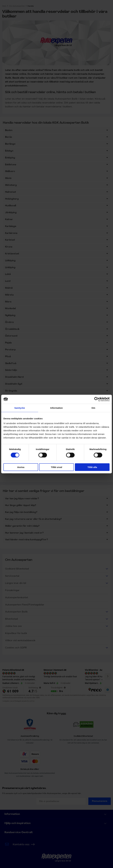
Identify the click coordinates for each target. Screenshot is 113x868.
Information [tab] (56, 408)
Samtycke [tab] (20, 408)
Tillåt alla (92, 467)
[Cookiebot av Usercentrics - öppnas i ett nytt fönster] (96, 399)
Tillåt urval (57, 467)
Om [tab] (93, 408)
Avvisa (21, 467)
